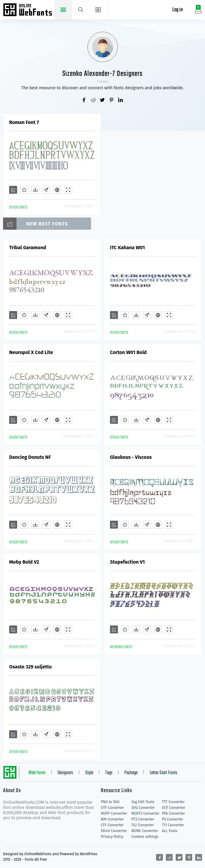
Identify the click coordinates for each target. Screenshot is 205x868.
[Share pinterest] (112, 101)
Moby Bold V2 (24, 562)
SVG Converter (143, 808)
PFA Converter (173, 813)
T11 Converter (173, 825)
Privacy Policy (112, 837)
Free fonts (28, 10)
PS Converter (172, 819)
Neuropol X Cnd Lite (31, 352)
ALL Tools (170, 831)
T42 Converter (143, 825)
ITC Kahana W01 (127, 248)
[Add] (13, 190)
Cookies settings (145, 837)
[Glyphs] (46, 190)
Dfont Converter (114, 831)
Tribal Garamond (28, 248)
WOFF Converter (114, 813)
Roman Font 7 (24, 122)
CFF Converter (112, 825)
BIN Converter (112, 819)
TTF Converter (173, 802)
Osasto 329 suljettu (30, 667)
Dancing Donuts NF (30, 457)
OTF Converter (112, 808)
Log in (178, 10)
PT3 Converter (143, 819)
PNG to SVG (110, 802)
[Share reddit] (93, 101)
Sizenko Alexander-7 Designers (102, 74)
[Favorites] (24, 190)
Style (89, 773)
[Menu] (98, 10)
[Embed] (57, 190)
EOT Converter (174, 808)
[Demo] (68, 190)
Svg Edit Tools (143, 802)
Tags (109, 773)
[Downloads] (35, 190)
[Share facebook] (84, 101)
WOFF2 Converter (145, 813)
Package (131, 773)
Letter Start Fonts (163, 773)
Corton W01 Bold (128, 352)
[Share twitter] (103, 101)
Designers (65, 773)
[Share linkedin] (121, 101)
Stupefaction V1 (127, 562)
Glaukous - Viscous (131, 457)
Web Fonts (37, 773)
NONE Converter (145, 831)
